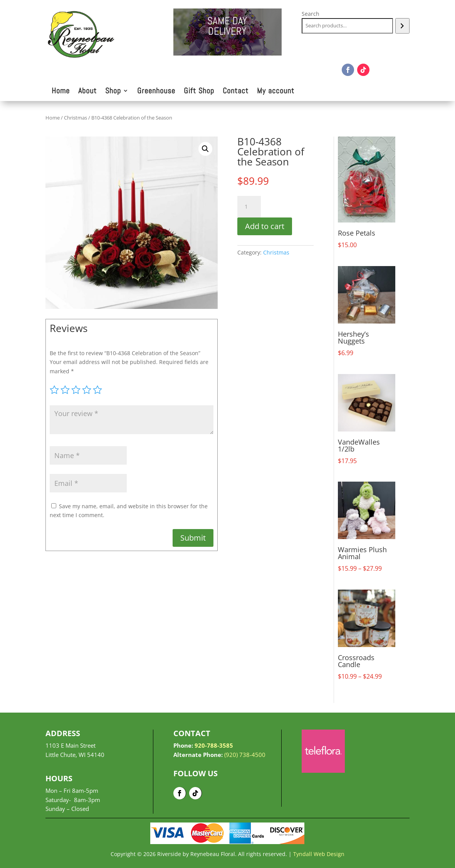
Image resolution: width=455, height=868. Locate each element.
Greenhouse (156, 92)
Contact (236, 92)
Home (61, 92)
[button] (205, 149)
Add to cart (265, 226)
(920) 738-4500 (245, 755)
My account (276, 92)
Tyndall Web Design (319, 854)
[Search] (402, 26)
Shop (113, 92)
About (87, 92)
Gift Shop (199, 92)
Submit (193, 538)
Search (311, 14)
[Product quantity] (249, 207)
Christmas (76, 118)
